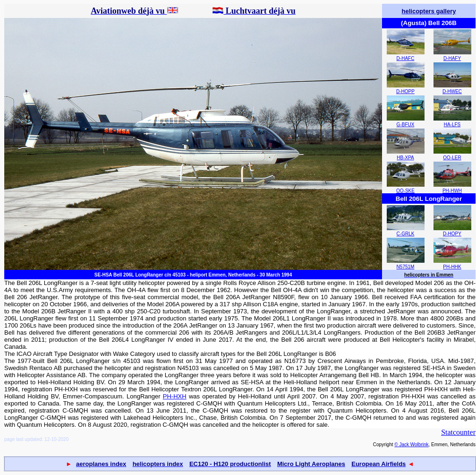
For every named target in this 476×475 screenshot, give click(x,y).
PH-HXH (175, 396)
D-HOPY (452, 234)
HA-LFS (452, 125)
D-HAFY (452, 58)
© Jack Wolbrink (411, 445)
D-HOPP (405, 91)
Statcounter (458, 432)
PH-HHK (452, 267)
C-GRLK (406, 234)
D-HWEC (452, 91)
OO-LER (452, 158)
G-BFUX (406, 125)
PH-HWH (452, 191)
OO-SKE (405, 191)
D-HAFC (406, 58)
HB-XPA (405, 158)
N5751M (406, 267)
